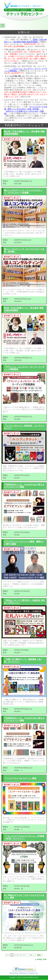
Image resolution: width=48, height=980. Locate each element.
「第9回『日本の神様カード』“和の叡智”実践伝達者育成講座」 (25, 41)
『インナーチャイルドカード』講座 (20, 778)
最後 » (40, 955)
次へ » (33, 955)
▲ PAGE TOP (41, 959)
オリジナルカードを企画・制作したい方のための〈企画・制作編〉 (26, 108)
